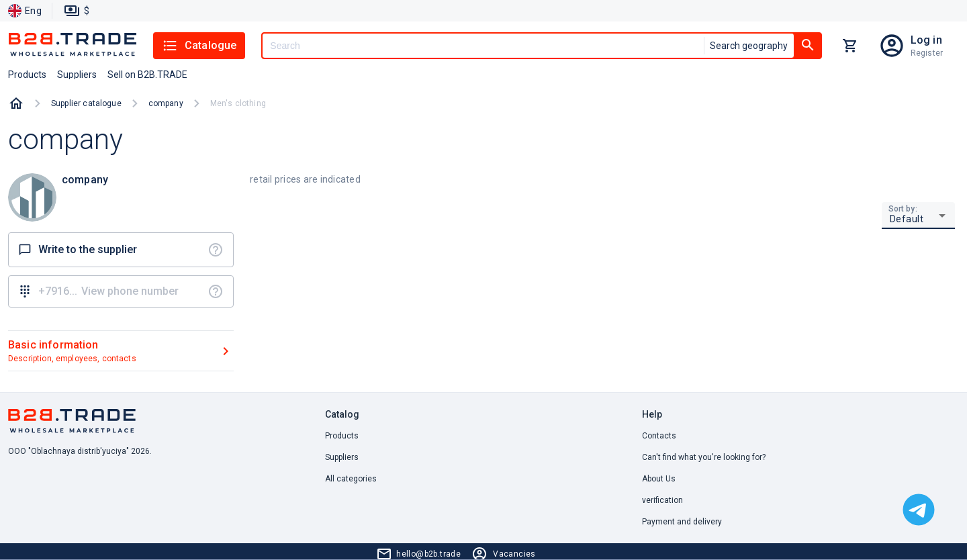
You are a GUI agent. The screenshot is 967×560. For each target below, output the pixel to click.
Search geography (749, 46)
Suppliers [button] (77, 75)
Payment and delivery (682, 522)
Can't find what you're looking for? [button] (704, 457)
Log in (926, 40)
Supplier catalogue (86, 103)
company (166, 103)
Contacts (659, 436)
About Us (659, 479)
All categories (351, 479)
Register (927, 53)
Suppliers (342, 457)
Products (342, 436)
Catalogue (199, 46)
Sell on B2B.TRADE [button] (147, 75)
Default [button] (907, 219)
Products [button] (27, 75)
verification (662, 500)
